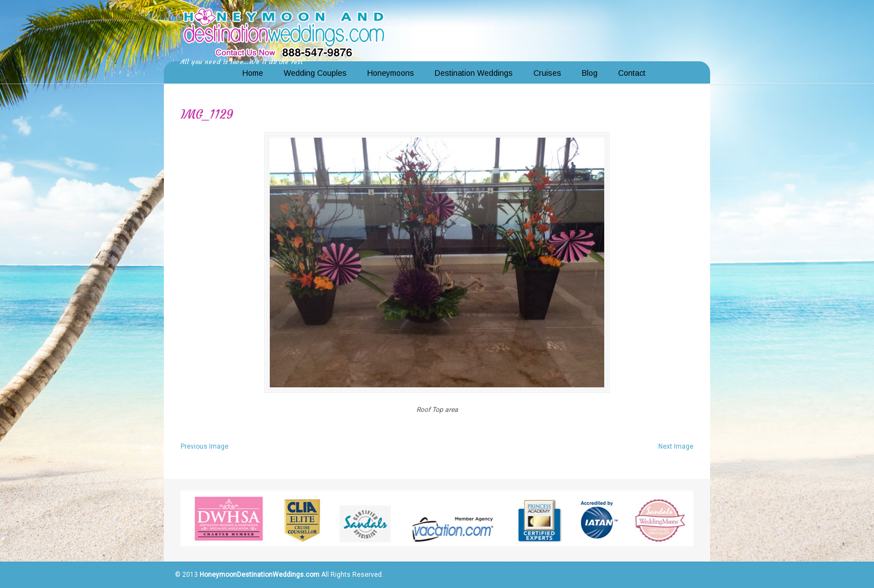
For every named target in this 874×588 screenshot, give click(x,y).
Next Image (676, 446)
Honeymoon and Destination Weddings (284, 31)
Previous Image (205, 446)
